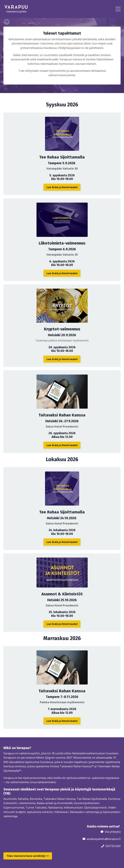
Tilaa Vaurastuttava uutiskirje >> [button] (28, 856)
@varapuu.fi (113, 839)
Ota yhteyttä (113, 832)
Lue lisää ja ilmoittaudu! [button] (62, 187)
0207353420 (113, 846)
